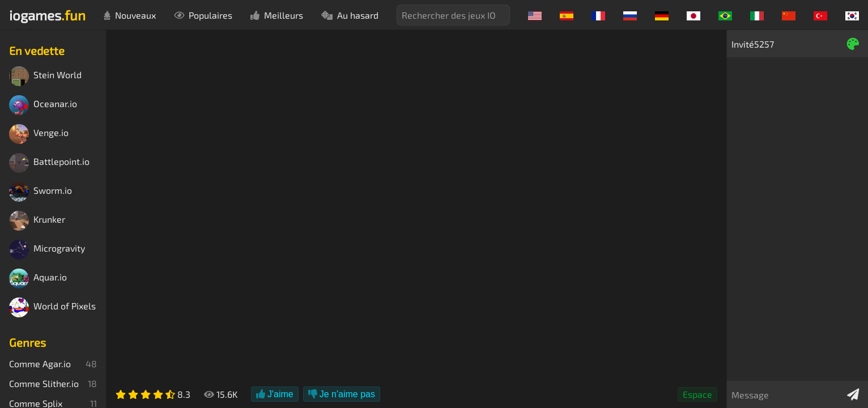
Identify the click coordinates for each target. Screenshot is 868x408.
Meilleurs (277, 15)
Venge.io (39, 134)
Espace (697, 394)
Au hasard (350, 15)
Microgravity (47, 250)
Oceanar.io (43, 105)
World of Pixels (52, 307)
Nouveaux (130, 15)
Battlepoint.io (49, 163)
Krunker (37, 221)
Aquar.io (38, 279)
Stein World (45, 76)
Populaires (203, 15)
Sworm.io (41, 192)
